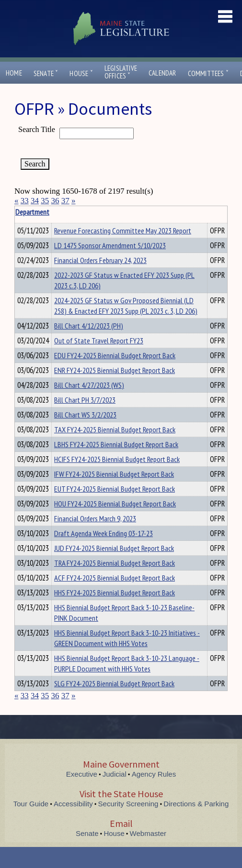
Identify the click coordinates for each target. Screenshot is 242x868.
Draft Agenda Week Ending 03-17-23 (104, 533)
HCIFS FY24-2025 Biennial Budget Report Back (117, 459)
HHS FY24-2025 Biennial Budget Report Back (115, 593)
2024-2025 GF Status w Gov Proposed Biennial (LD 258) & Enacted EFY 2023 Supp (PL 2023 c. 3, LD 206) (126, 306)
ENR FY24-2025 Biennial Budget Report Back (115, 370)
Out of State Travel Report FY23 (99, 341)
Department (69, 212)
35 (45, 201)
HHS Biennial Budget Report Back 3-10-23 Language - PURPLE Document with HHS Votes (127, 663)
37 (65, 201)
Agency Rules (154, 774)
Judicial (115, 774)
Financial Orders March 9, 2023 (95, 518)
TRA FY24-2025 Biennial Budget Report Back (115, 563)
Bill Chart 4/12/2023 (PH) (89, 326)
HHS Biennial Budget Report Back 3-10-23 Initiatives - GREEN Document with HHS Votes (127, 638)
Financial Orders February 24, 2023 (100, 260)
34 (35, 201)
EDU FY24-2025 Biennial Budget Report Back (115, 355)
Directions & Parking (196, 804)
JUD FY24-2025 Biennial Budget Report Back (114, 548)
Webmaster (148, 833)
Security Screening (128, 804)
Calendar (162, 73)
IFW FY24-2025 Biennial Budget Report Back (114, 474)
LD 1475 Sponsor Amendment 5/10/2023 (110, 245)
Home (14, 73)
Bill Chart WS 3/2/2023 (85, 415)
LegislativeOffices (121, 72)
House (81, 73)
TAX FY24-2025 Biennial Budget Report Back (115, 429)
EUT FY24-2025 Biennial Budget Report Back (115, 489)
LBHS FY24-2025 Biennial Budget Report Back (116, 444)
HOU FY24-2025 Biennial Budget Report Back (115, 504)
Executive (82, 774)
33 (25, 201)
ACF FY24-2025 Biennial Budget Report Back (115, 578)
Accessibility (73, 804)
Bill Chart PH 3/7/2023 (85, 400)
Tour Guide (31, 804)
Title (22, 212)
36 (55, 201)
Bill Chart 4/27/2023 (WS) (89, 385)
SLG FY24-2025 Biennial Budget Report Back (114, 683)
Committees (208, 73)
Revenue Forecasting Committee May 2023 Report (123, 231)
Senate (46, 73)
